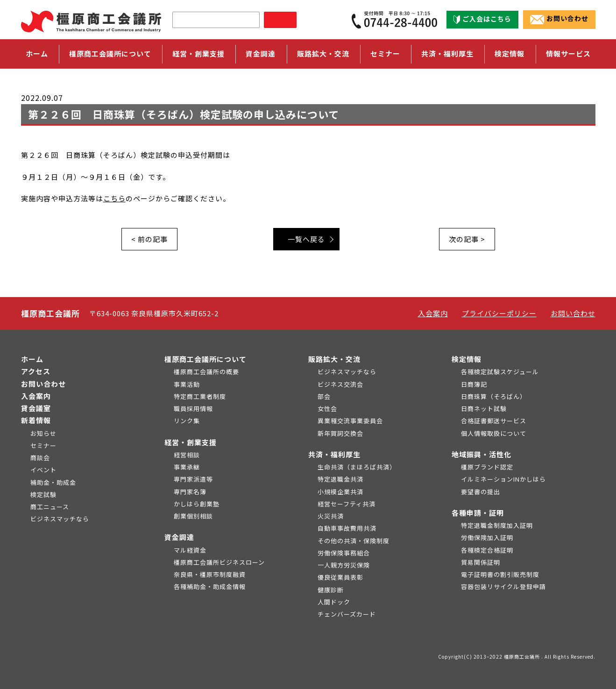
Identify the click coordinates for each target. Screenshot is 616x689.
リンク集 (187, 421)
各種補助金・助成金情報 (210, 586)
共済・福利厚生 (334, 454)
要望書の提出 (481, 492)
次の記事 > (467, 239)
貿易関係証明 (481, 562)
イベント (43, 470)
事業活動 (187, 384)
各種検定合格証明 (487, 550)
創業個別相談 (193, 516)
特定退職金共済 (340, 479)
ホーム (37, 53)
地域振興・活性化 (481, 454)
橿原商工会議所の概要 (206, 372)
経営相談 (187, 455)
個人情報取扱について (494, 433)
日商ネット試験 (484, 408)
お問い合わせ (559, 19)
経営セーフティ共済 (347, 504)
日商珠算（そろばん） (494, 396)
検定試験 (43, 494)
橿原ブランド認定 (487, 467)
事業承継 (187, 467)
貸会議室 (36, 408)
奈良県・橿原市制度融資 (210, 574)
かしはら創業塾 (197, 504)
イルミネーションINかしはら (503, 479)
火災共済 (331, 516)
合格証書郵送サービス (494, 421)
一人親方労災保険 (344, 565)
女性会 (327, 408)
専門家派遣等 (193, 479)
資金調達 (179, 537)
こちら (114, 198)
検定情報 (467, 359)
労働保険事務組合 (344, 553)
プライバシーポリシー (499, 313)
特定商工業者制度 (200, 396)
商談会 (40, 458)
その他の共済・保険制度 (354, 541)
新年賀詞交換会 (340, 433)
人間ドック (334, 602)
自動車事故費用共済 (347, 528)
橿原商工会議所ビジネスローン (219, 562)
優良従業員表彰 (340, 577)
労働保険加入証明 (487, 537)
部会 (324, 396)
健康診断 (331, 590)
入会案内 (433, 313)
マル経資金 (190, 550)
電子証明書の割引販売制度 (500, 574)
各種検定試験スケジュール (500, 372)
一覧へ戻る (306, 239)
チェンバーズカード (347, 614)
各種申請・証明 (478, 513)
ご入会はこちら (482, 19)
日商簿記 (474, 384)
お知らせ (43, 433)
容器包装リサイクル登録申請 (503, 586)
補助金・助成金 (53, 482)
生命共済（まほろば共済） (357, 467)
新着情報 (36, 420)
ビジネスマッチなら (60, 519)
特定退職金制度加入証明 (497, 525)
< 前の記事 (149, 239)
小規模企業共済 (340, 492)
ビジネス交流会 (340, 384)
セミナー (385, 53)
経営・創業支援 (191, 442)
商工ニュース (50, 507)
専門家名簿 (190, 492)
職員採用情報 (193, 408)
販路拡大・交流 (334, 359)
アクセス (36, 371)
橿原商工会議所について (205, 359)
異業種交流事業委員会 (350, 421)
